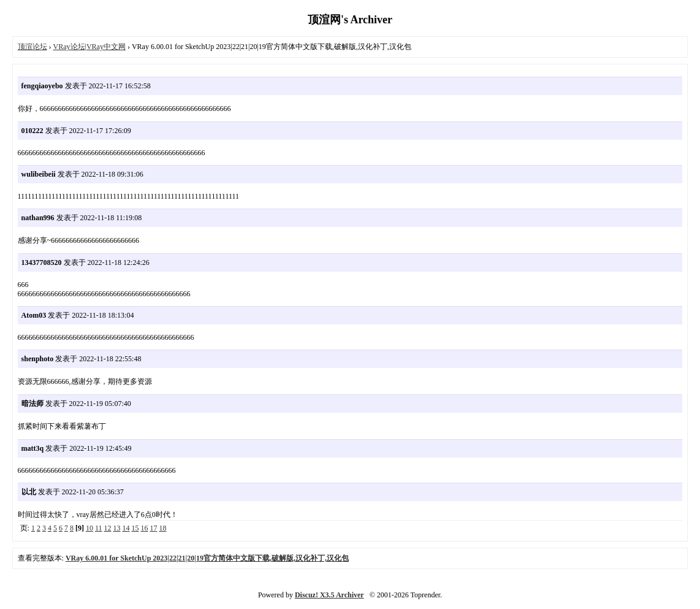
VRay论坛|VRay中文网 (89, 47)
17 (153, 528)
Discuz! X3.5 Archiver (329, 595)
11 (99, 528)
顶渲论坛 (32, 47)
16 (144, 528)
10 (89, 528)
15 (135, 528)
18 (162, 528)
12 (107, 528)
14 (126, 528)
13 (116, 528)
